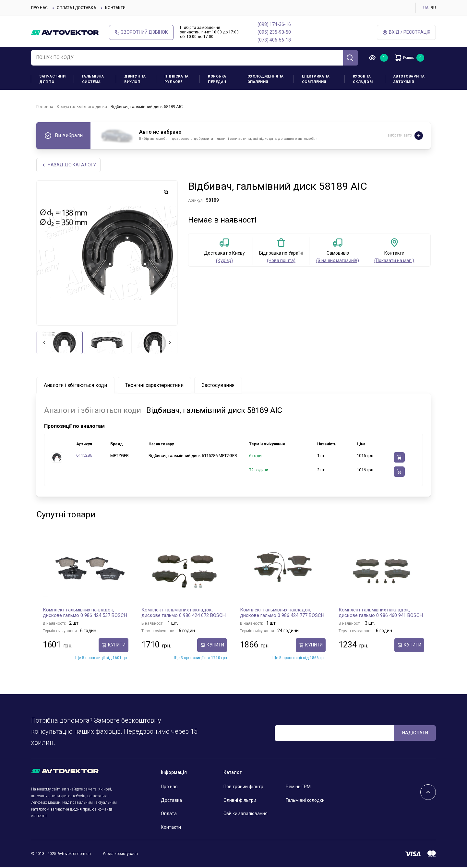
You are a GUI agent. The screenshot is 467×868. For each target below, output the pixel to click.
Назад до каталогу (69, 165)
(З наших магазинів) (338, 261)
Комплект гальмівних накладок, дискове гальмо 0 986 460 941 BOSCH (381, 613)
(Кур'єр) (224, 261)
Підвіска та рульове (177, 79)
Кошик (409, 58)
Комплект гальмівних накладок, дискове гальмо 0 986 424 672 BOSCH (184, 613)
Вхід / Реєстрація (406, 32)
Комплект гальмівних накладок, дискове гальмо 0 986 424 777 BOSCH (282, 613)
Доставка (171, 801)
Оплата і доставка (76, 8)
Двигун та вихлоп (135, 79)
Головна (45, 107)
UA (426, 8)
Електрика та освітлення (316, 79)
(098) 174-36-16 (274, 24)
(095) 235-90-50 (274, 32)
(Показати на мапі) (394, 261)
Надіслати (415, 733)
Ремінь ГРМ (298, 787)
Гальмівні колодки (305, 801)
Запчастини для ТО (52, 79)
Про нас (39, 8)
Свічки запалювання (245, 814)
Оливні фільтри (240, 801)
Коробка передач (217, 79)
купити (114, 646)
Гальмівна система (93, 79)
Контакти (115, 8)
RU (433, 8)
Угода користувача (120, 854)
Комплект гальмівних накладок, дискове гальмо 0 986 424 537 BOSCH (85, 613)
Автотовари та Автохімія (409, 79)
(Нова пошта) (281, 261)
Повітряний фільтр (243, 787)
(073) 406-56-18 (274, 40)
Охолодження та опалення (266, 79)
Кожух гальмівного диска (82, 107)
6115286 (84, 456)
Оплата (169, 814)
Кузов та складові (363, 79)
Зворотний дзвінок (141, 32)
